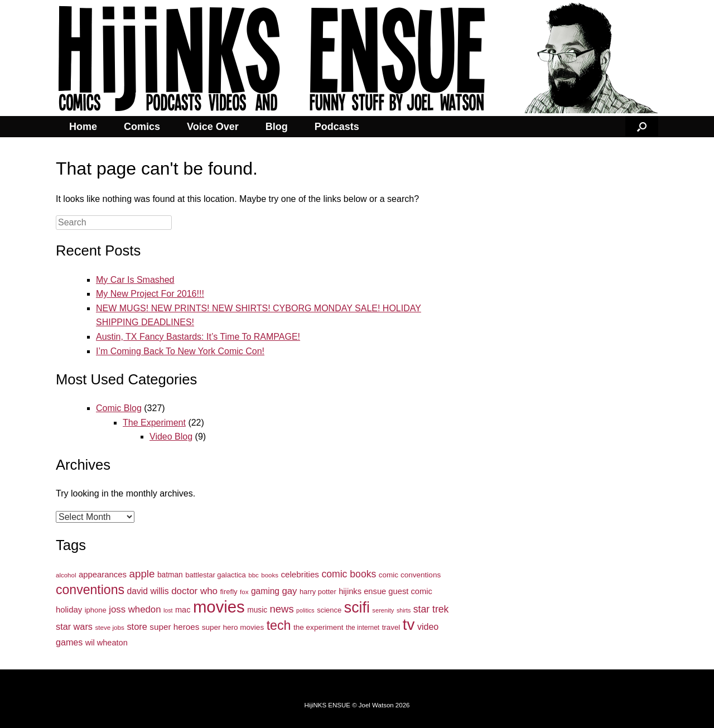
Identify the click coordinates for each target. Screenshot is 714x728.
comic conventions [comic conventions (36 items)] (410, 575)
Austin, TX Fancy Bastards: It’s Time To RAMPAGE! (198, 337)
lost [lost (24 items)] (168, 610)
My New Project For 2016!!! (150, 294)
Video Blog (171, 437)
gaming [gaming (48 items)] (265, 591)
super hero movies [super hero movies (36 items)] (233, 627)
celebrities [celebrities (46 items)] (300, 574)
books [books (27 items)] (270, 575)
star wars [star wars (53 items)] (74, 626)
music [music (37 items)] (257, 610)
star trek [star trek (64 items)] (431, 609)
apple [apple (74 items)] (142, 574)
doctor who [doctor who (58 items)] (194, 591)
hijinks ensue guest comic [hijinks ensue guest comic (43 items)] (385, 591)
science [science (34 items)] (329, 610)
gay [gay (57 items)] (289, 591)
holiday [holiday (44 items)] (69, 610)
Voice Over (213, 127)
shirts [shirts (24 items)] (404, 610)
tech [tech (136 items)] (279, 625)
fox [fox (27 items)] (244, 592)
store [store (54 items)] (137, 626)
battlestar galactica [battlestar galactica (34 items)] (216, 575)
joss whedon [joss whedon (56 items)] (135, 609)
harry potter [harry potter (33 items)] (318, 592)
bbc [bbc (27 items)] (254, 575)
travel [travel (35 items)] (391, 627)
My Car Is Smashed (135, 280)
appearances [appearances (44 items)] (103, 575)
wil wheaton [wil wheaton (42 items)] (107, 643)
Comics (142, 127)
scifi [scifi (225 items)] (357, 608)
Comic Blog (119, 408)
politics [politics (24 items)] (305, 610)
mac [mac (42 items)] (183, 610)
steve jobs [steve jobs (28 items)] (110, 627)
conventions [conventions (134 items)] (90, 590)
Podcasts (337, 127)
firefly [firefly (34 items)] (229, 592)
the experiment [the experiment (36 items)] (319, 627)
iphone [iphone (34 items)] (96, 610)
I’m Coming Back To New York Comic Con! (180, 351)
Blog (277, 127)
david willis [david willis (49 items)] (148, 591)
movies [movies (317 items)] (219, 607)
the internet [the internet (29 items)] (363, 628)
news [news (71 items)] (282, 609)
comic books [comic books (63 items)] (349, 574)
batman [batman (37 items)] (170, 575)
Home (83, 127)
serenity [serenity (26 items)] (383, 610)
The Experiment (154, 423)
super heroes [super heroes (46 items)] (174, 627)
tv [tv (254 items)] (409, 625)
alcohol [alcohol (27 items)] (66, 575)
